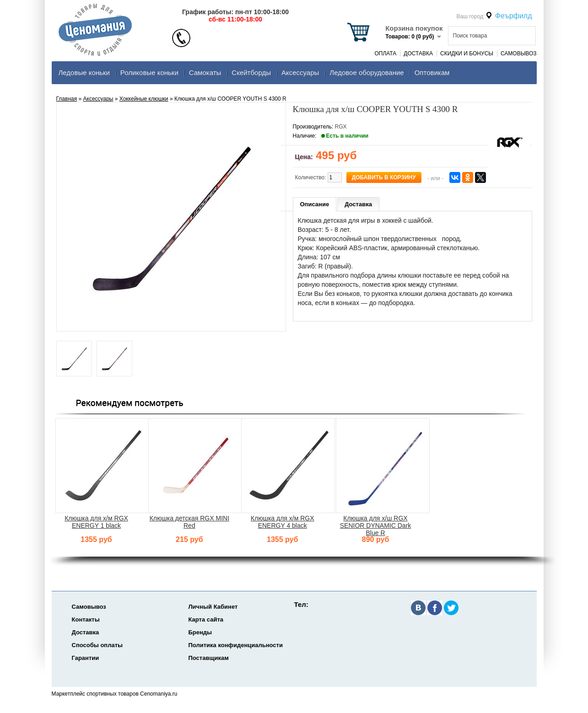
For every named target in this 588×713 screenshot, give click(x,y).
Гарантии (86, 658)
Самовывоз (519, 54)
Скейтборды (251, 72)
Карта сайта (206, 619)
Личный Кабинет (213, 607)
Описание (315, 204)
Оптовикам (432, 72)
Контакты (86, 619)
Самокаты (205, 72)
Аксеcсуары (300, 72)
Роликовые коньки (149, 72)
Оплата (385, 54)
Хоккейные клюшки (144, 99)
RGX (341, 127)
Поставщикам (209, 658)
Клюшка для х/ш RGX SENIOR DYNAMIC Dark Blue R (376, 525)
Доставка (418, 54)
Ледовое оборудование (367, 72)
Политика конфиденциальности (236, 645)
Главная (67, 99)
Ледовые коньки (84, 72)
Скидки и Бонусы (467, 54)
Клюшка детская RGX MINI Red (189, 522)
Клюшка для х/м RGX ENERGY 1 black (96, 522)
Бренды (200, 632)
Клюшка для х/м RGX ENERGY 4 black (283, 522)
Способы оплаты (97, 645)
